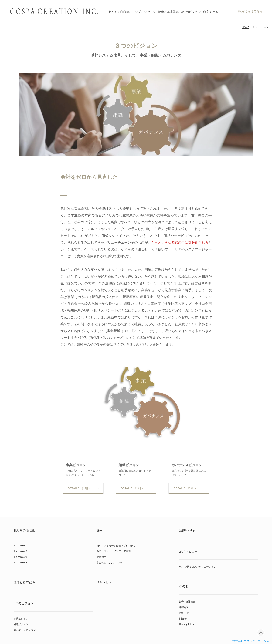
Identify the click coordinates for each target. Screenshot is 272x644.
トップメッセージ (144, 12)
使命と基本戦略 (168, 12)
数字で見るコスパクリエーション (198, 567)
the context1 (20, 546)
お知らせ (184, 613)
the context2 (20, 551)
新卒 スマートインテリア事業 (114, 551)
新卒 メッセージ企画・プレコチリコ (117, 546)
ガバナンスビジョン (187, 465)
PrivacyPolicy (187, 624)
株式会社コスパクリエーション (252, 641)
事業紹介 (184, 607)
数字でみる (211, 12)
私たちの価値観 (119, 12)
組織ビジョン (129, 465)
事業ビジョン (76, 465)
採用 (100, 530)
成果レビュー (188, 551)
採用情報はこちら (250, 11)
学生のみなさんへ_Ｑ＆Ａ (111, 563)
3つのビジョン (191, 12)
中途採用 (101, 557)
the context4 (20, 563)
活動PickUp (187, 530)
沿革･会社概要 (187, 602)
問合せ (183, 619)
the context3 (20, 557)
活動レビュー (106, 582)
